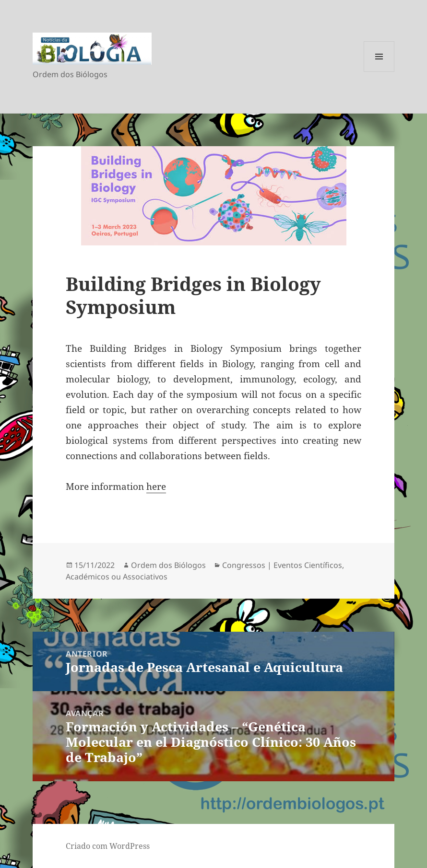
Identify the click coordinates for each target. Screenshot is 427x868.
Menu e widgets (379, 72)
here (156, 486)
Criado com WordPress (108, 846)
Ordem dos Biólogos (168, 565)
